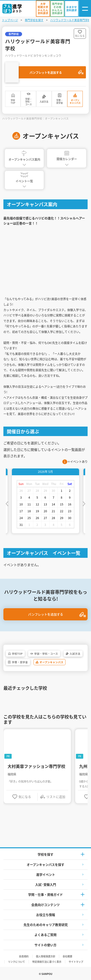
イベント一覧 (24, 178)
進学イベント (46, 874)
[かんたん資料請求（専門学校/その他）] (57, 9)
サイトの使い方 (45, 945)
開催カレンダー (67, 156)
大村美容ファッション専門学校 (36, 766)
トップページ (10, 20)
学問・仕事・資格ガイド (45, 894)
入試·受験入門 (46, 884)
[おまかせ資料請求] (72, 9)
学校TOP (13, 102)
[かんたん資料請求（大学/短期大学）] (43, 9)
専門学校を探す (34, 20)
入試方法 (44, 102)
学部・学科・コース (29, 102)
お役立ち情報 (46, 915)
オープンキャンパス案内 (24, 156)
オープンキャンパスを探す (45, 864)
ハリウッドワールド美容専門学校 (70, 20)
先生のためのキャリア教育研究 (46, 925)
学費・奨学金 (60, 102)
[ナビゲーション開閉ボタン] (85, 9)
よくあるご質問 (45, 935)
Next (84, 503)
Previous (7, 503)
